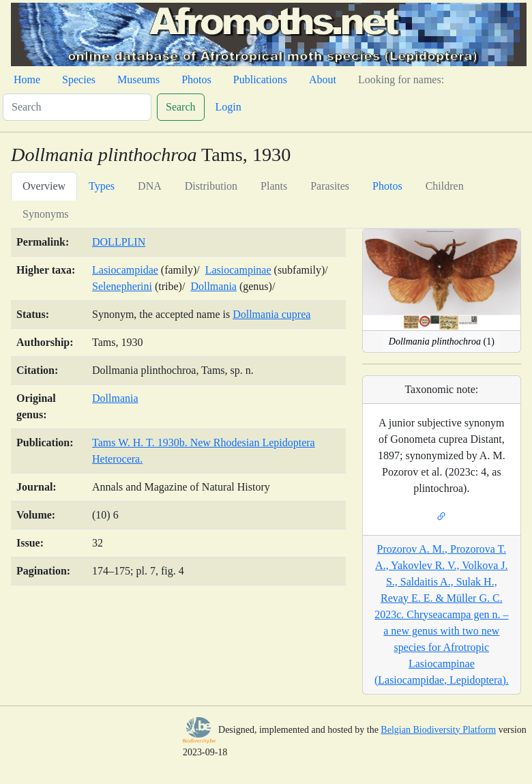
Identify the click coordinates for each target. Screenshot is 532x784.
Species (79, 79)
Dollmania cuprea (271, 314)
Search (181, 107)
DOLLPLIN (119, 242)
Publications (260, 79)
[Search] (77, 107)
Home (27, 79)
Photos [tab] (387, 186)
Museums (138, 79)
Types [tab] (102, 186)
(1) (442, 342)
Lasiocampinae (238, 270)
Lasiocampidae (125, 270)
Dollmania (213, 286)
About (323, 79)
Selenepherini (122, 286)
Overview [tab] (44, 186)
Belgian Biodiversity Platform (438, 730)
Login (228, 107)
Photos (196, 79)
